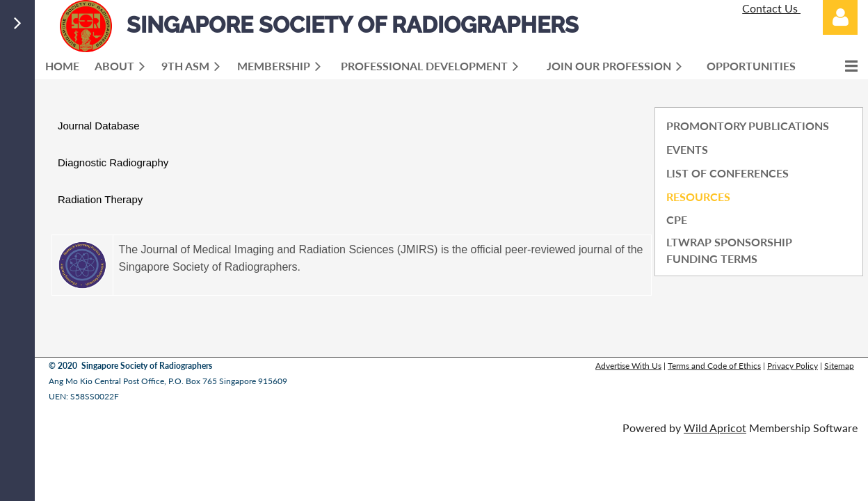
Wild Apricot (715, 428)
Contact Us (771, 8)
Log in (840, 17)
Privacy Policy (793, 366)
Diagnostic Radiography (113, 162)
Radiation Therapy (100, 199)
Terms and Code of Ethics (714, 366)
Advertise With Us (628, 366)
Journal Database (99, 126)
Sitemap (839, 366)
